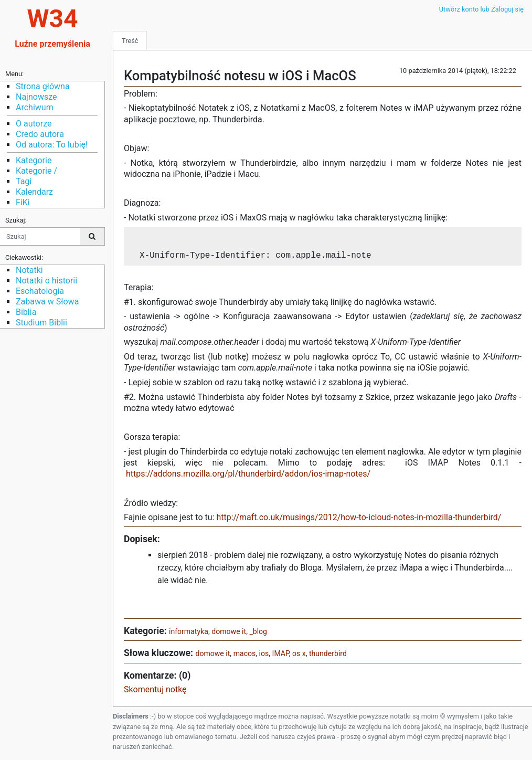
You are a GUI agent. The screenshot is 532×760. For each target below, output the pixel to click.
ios (264, 654)
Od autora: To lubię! (52, 145)
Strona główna (43, 86)
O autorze (34, 124)
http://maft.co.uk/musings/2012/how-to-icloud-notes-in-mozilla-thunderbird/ (359, 518)
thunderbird (328, 654)
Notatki (29, 270)
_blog (258, 631)
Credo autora (40, 134)
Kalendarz (34, 192)
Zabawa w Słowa (47, 302)
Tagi (24, 181)
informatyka (189, 631)
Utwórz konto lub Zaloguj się (481, 9)
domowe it (229, 631)
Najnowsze (36, 97)
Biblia (26, 312)
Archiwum (35, 107)
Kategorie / (36, 171)
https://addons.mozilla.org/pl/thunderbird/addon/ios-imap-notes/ (248, 474)
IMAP (281, 654)
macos (245, 654)
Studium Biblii (41, 323)
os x (299, 654)
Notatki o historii (46, 281)
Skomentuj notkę (155, 690)
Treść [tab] (130, 41)
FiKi (23, 202)
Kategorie (34, 160)
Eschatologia (40, 291)
